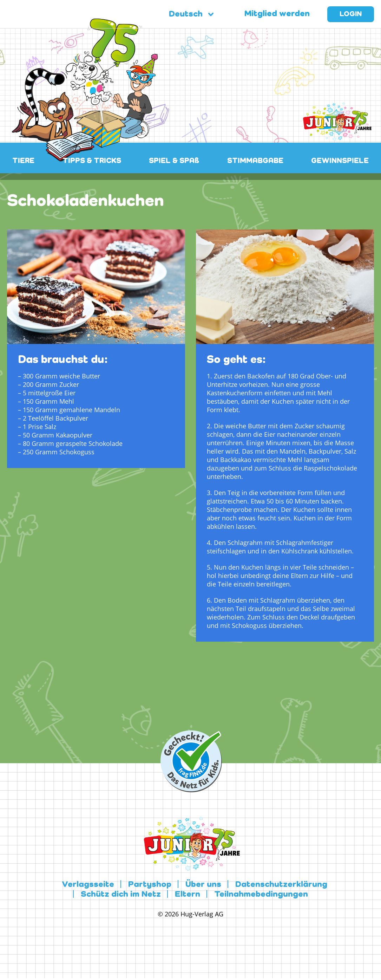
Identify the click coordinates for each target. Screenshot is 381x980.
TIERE (23, 161)
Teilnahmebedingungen (261, 895)
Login (351, 14)
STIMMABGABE (255, 161)
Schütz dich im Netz (121, 895)
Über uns (203, 885)
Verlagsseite (88, 885)
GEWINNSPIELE (340, 161)
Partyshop (150, 885)
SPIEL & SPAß (174, 161)
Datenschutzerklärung (281, 885)
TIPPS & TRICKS (92, 161)
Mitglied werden (277, 14)
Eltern (188, 895)
